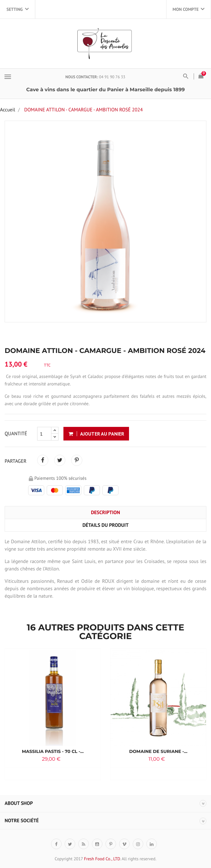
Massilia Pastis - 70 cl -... (53, 751)
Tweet (60, 460)
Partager (43, 460)
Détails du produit (106, 525)
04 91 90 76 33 (112, 77)
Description (105, 513)
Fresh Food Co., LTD (102, 859)
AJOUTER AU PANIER (97, 434)
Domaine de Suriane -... (158, 751)
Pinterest (77, 460)
